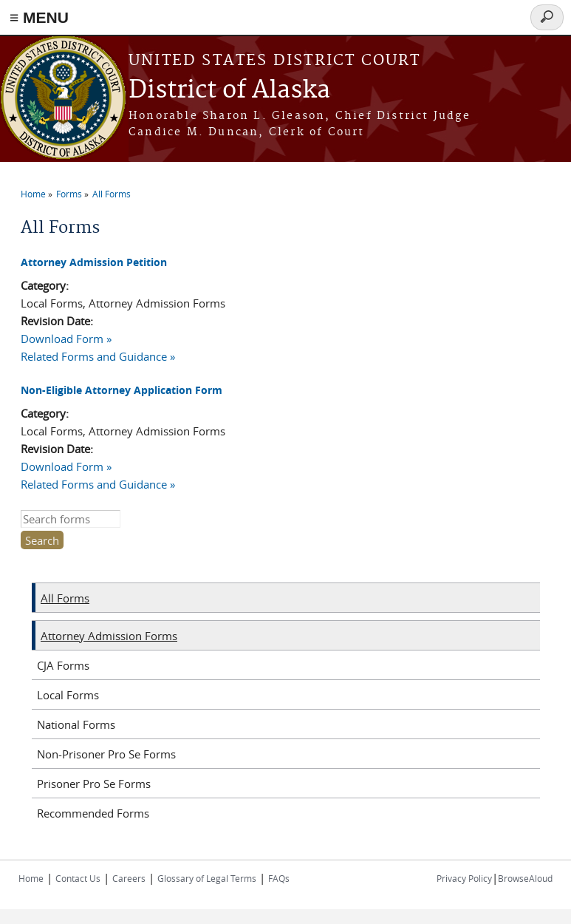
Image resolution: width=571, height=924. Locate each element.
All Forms (112, 194)
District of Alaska (229, 91)
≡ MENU (39, 17)
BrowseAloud (525, 878)
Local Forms (68, 695)
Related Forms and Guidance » (98, 356)
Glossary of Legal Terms (207, 878)
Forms (69, 194)
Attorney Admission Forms (109, 636)
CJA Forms (63, 665)
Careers (129, 878)
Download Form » (66, 339)
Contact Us (78, 878)
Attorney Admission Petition (94, 262)
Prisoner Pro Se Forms (94, 784)
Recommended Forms (93, 813)
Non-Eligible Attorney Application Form (122, 390)
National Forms (76, 724)
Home (33, 194)
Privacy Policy (464, 878)
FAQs (279, 878)
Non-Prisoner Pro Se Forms (106, 754)
